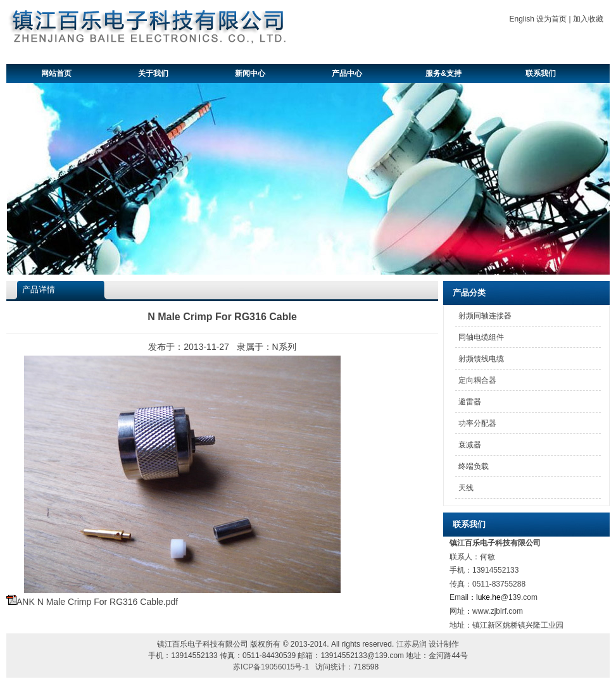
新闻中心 (250, 73)
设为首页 (551, 19)
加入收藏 (588, 19)
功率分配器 (477, 423)
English (522, 19)
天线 (466, 488)
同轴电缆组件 (481, 337)
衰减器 (470, 445)
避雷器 (470, 402)
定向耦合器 (477, 380)
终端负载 (474, 466)
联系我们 (541, 73)
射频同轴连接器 (485, 316)
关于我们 (153, 73)
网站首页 (56, 73)
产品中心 (347, 73)
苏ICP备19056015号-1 (271, 667)
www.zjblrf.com (498, 611)
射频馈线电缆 (481, 359)
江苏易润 (412, 644)
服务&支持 (443, 73)
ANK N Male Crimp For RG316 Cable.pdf (97, 602)
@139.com (519, 597)
